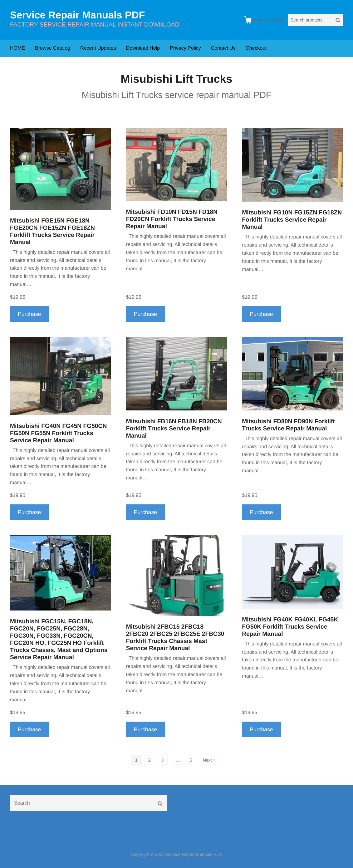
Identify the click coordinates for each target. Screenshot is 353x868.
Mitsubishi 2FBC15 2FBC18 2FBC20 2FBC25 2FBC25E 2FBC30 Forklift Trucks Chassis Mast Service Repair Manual (175, 638)
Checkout (256, 48)
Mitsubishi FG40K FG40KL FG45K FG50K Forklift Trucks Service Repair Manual (290, 627)
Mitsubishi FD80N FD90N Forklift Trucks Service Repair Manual (288, 425)
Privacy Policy (185, 48)
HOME (17, 48)
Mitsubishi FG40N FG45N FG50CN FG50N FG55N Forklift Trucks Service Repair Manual (58, 433)
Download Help (143, 48)
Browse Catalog (53, 48)
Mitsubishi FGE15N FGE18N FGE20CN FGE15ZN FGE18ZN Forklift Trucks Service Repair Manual (52, 232)
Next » (209, 760)
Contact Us (223, 48)
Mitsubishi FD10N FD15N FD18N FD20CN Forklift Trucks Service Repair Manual (172, 219)
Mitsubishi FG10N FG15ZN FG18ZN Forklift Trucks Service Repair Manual (292, 220)
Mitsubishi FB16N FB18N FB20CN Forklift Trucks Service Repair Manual (174, 429)
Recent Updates (98, 48)
